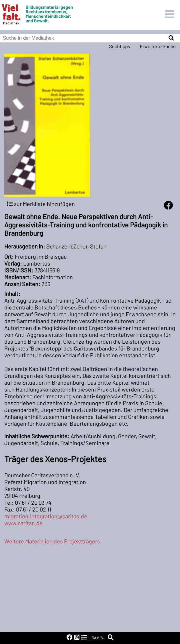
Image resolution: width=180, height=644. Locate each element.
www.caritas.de (23, 523)
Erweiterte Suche (158, 46)
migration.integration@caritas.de (46, 516)
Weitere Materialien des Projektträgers (52, 541)
